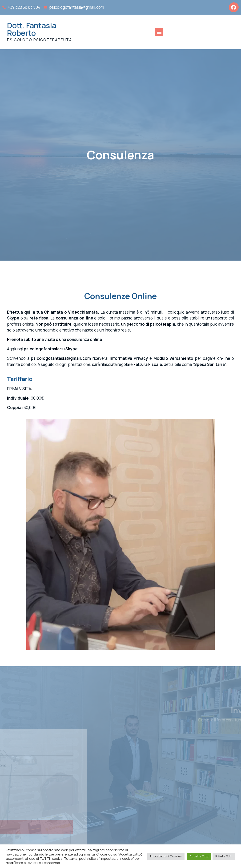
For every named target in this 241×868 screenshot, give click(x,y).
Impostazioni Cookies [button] (166, 856)
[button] (159, 32)
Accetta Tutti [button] (199, 856)
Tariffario (20, 379)
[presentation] (45, 837)
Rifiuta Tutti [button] (224, 856)
